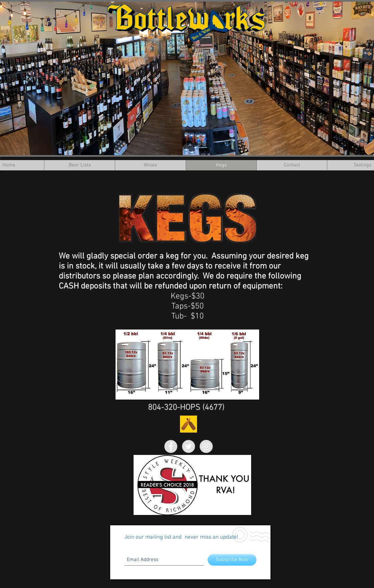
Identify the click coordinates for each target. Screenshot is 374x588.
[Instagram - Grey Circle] (206, 446)
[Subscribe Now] (232, 560)
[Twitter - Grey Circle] (189, 446)
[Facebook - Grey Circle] (171, 446)
